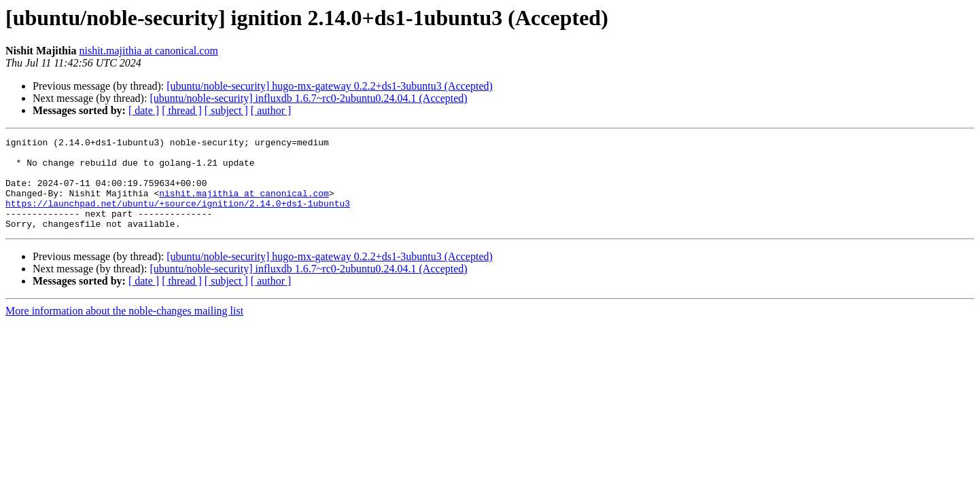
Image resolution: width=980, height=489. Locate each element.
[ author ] (271, 110)
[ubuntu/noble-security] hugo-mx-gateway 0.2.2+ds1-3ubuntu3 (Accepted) (330, 86)
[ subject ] (226, 110)
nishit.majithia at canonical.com (148, 51)
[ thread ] (182, 110)
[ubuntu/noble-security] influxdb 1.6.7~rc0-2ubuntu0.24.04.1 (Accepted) (308, 98)
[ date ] (144, 110)
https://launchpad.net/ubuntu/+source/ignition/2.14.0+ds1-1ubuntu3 (178, 217)
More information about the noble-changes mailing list (124, 329)
